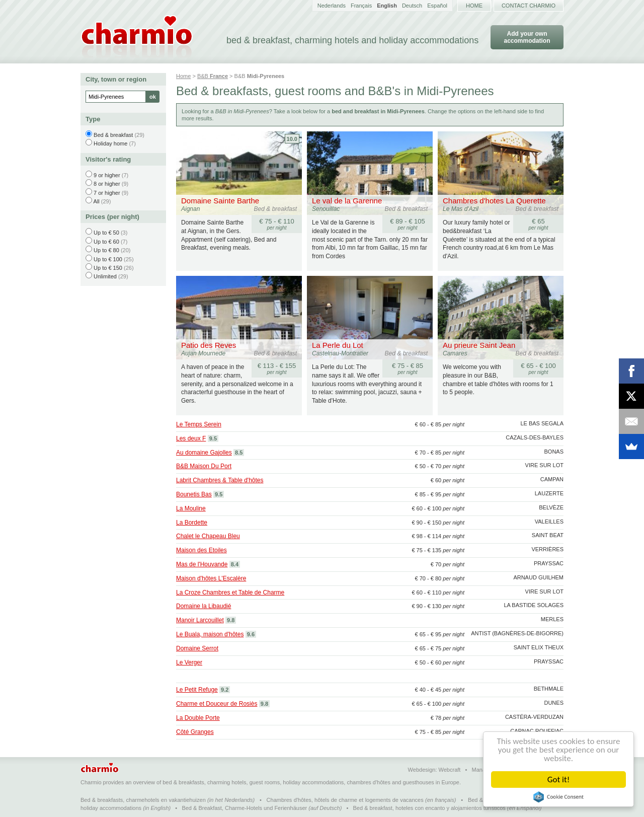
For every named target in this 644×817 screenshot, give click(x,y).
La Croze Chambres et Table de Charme (230, 592)
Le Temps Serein (199, 424)
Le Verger (189, 662)
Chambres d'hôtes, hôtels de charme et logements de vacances (345, 800)
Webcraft (450, 770)
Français (361, 6)
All (96, 201)
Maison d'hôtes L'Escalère (211, 578)
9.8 (231, 620)
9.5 (213, 438)
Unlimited (105, 276)
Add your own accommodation (527, 37)
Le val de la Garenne (347, 201)
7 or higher (107, 193)
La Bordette (192, 523)
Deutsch (412, 6)
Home (474, 6)
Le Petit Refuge (197, 690)
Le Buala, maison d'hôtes (210, 634)
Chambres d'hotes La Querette (494, 201)
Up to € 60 (106, 242)
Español (437, 6)
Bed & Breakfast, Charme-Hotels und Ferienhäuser (244, 808)
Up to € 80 (106, 250)
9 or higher (107, 175)
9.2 (225, 690)
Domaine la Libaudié (204, 606)
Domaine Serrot (197, 648)
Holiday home (110, 143)
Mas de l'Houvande (202, 564)
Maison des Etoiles (202, 550)
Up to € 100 (108, 259)
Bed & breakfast (113, 135)
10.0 (292, 139)
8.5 (239, 453)
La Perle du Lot (338, 345)
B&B (213, 76)
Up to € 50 (106, 233)
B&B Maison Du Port (204, 466)
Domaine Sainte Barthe (220, 201)
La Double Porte (198, 718)
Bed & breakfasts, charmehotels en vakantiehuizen (143, 800)
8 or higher (107, 184)
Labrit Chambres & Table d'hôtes (220, 480)
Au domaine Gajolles (204, 453)
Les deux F (191, 438)
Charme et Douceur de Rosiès (217, 704)
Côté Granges (195, 732)
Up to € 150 (108, 268)
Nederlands (332, 6)
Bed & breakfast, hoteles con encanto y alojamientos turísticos (429, 808)
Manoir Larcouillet (200, 620)
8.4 (235, 564)
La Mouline (191, 508)
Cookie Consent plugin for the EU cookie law (558, 797)
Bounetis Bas (194, 494)
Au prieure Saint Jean (479, 345)
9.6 (251, 634)
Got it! (558, 779)
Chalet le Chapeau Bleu (208, 536)
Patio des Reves (209, 345)
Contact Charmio (529, 6)
